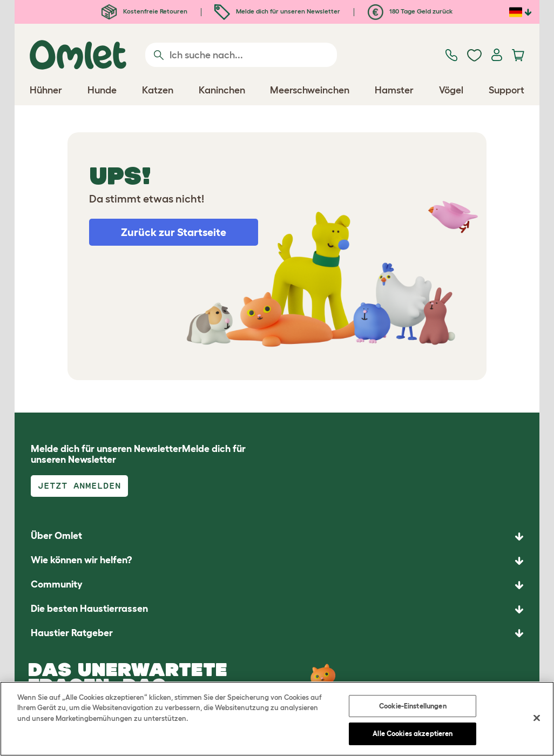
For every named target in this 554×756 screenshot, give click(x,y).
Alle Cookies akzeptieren (413, 734)
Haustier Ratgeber (72, 633)
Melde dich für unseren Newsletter (277, 11)
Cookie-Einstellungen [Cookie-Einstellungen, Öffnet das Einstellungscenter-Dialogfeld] (413, 706)
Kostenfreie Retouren (144, 11)
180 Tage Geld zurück (410, 11)
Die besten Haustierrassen (89, 609)
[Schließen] (537, 718)
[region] (277, 719)
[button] (277, 634)
